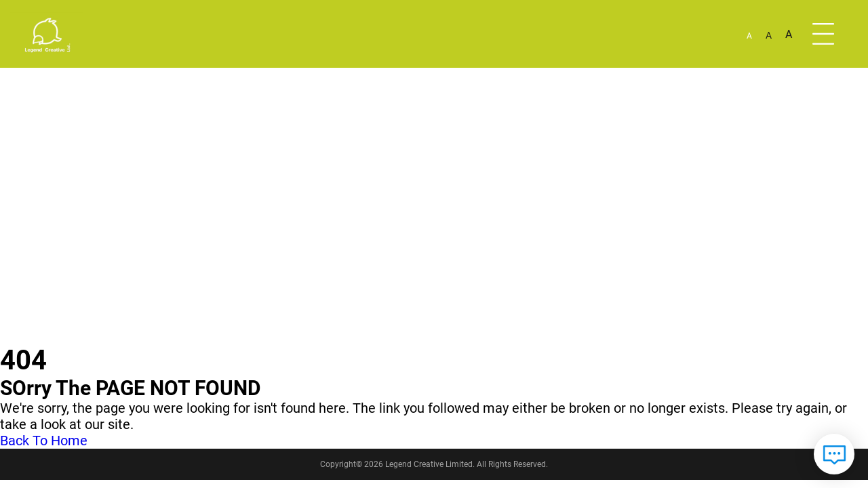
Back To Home (44, 441)
